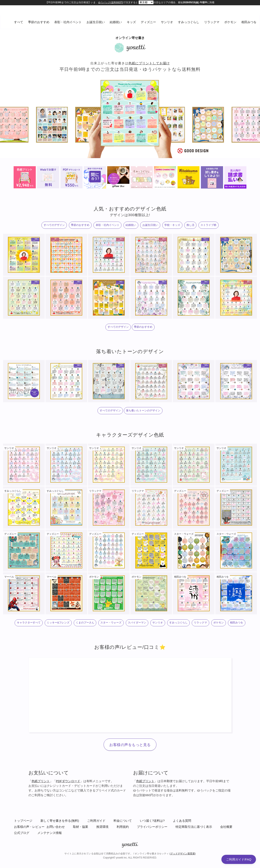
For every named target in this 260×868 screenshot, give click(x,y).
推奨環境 (102, 844)
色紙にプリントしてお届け (149, 63)
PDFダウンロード (68, 798)
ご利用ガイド (96, 838)
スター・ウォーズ (128, 629)
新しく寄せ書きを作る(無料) (60, 838)
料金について (123, 838)
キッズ (131, 22)
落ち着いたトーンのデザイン (146, 415)
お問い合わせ (56, 844)
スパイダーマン (160, 629)
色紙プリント (41, 798)
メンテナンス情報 (50, 850)
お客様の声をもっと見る (130, 762)
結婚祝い (116, 22)
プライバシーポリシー (152, 844)
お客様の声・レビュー (29, 844)
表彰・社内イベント (68, 22)
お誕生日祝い (96, 22)
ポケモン (230, 22)
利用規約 (123, 844)
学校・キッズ (181, 226)
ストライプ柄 (225, 226)
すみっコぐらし (189, 22)
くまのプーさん (97, 629)
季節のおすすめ (39, 22)
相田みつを (249, 22)
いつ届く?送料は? (152, 838)
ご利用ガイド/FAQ (239, 859)
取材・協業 (81, 844)
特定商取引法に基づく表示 (194, 844)
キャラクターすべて (29, 629)
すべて (19, 22)
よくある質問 (182, 838)
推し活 (203, 226)
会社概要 (226, 844)
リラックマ (212, 22)
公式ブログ (22, 850)
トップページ (23, 838)
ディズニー (148, 22)
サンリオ (167, 22)
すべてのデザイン (38, 226)
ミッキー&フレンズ (65, 629)
